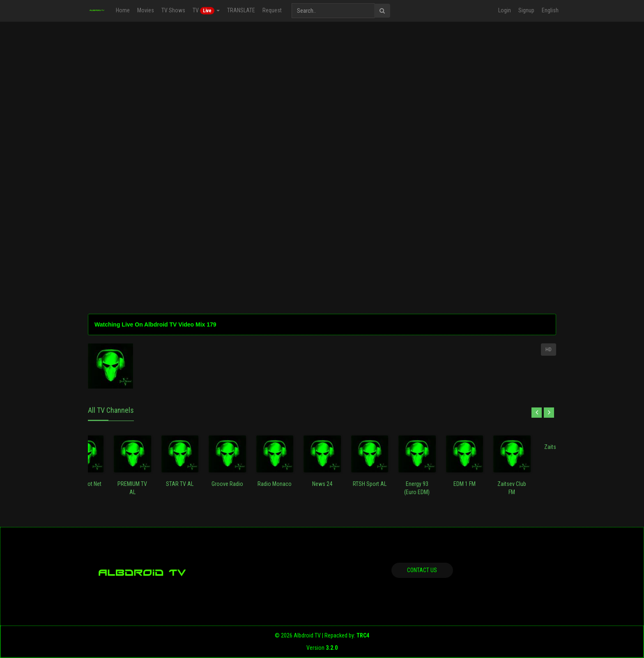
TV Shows (173, 10)
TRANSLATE (241, 10)
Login (505, 10)
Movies (146, 10)
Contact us (422, 570)
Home (123, 10)
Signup (526, 10)
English (550, 10)
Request (272, 10)
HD (549, 350)
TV (206, 11)
